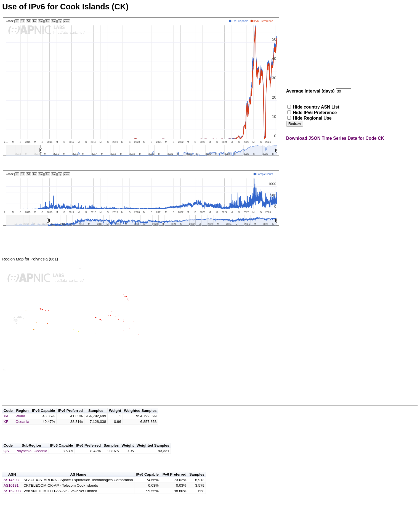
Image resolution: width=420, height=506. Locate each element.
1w (34, 21)
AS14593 (11, 490)
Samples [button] (96, 417)
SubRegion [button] (31, 454)
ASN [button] (12, 484)
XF (6, 428)
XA (6, 423)
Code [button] (8, 417)
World (20, 423)
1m (41, 21)
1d (23, 21)
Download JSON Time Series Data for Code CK (335, 138)
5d (28, 21)
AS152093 (12, 501)
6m (54, 21)
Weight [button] (115, 417)
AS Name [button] (78, 484)
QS (6, 459)
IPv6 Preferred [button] (70, 417)
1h (17, 21)
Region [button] (22, 417)
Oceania (22, 428)
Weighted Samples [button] (140, 417)
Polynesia (23, 459)
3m (47, 21)
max (67, 21)
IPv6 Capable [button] (43, 417)
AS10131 (11, 495)
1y (60, 21)
